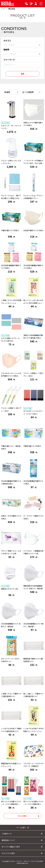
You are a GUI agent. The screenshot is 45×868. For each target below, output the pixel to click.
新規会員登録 (31, 4)
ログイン (27, 4)
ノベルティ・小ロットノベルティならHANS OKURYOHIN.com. (29, 862)
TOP (3, 9)
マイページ (36, 4)
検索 (22, 74)
